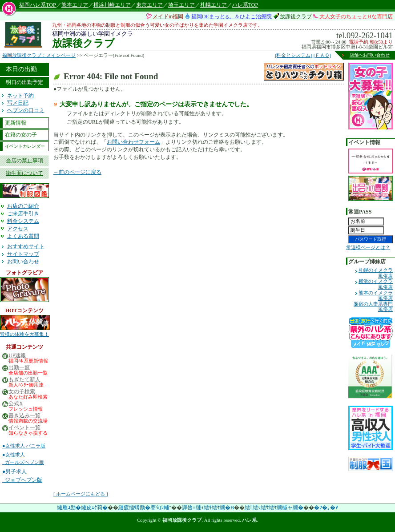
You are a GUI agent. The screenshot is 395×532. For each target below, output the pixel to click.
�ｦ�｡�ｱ (326, 508)
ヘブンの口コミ (26, 110)
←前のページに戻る (77, 172)
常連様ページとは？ (368, 247)
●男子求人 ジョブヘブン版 (22, 476)
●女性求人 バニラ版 (24, 446)
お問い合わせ (23, 262)
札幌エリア (214, 5)
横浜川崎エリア (112, 5)
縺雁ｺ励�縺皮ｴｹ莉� (82, 508)
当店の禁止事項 (24, 161)
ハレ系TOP (245, 5)
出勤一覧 (19, 368)
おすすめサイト (26, 246)
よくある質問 (23, 236)
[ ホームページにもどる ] (81, 494)
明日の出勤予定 (24, 82)
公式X (16, 404)
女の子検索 (22, 392)
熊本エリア (75, 5)
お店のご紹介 (23, 206)
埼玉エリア (181, 5)
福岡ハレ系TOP (37, 5)
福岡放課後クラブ (182, 520)
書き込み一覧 (24, 416)
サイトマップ (23, 254)
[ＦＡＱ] (322, 55)
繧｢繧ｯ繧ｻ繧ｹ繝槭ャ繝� (274, 508)
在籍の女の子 (21, 135)
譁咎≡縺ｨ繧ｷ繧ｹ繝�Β (208, 508)
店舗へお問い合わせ (370, 55)
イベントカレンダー (25, 146)
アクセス (18, 229)
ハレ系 (249, 520)
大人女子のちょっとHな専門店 (356, 16)
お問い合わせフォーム (133, 142)
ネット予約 (20, 96)
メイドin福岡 (168, 16)
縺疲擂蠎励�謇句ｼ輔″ (145, 508)
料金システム (23, 221)
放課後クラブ (296, 16)
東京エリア (149, 5)
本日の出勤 (21, 69)
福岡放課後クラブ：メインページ (39, 55)
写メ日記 (18, 103)
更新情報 (16, 123)
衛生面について (24, 173)
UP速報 (17, 356)
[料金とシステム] (294, 55)
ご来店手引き (23, 214)
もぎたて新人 (24, 380)
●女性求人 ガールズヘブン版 (23, 459)
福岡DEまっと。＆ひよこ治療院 (232, 16)
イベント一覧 (24, 428)
